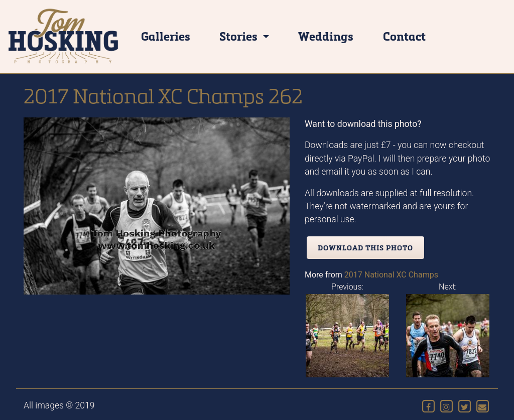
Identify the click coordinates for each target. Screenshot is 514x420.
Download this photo (365, 248)
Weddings (326, 36)
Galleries (166, 36)
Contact (404, 36)
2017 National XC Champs (391, 275)
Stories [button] (240, 36)
